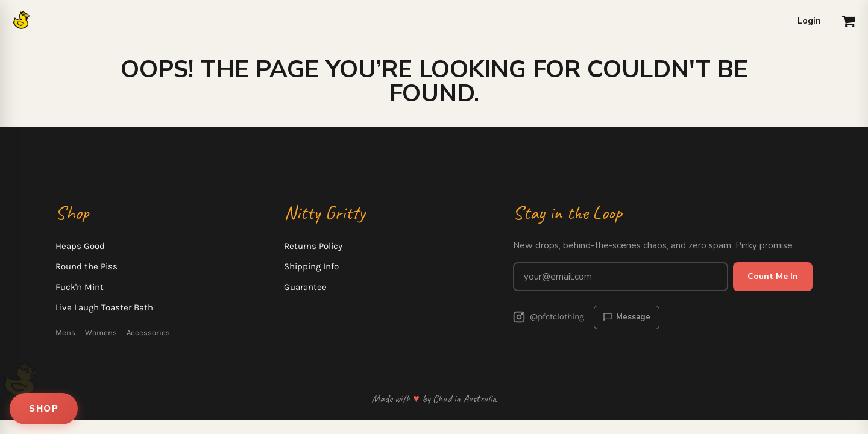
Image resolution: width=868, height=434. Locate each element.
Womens (101, 332)
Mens (65, 332)
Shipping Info (311, 266)
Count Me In (773, 276)
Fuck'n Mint (80, 287)
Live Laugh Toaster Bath (104, 307)
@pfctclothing (549, 317)
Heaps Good (80, 246)
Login (809, 21)
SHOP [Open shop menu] (44, 409)
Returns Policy (313, 246)
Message (627, 317)
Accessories (148, 332)
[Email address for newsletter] (621, 277)
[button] (849, 21)
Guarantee (305, 287)
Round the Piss (86, 266)
